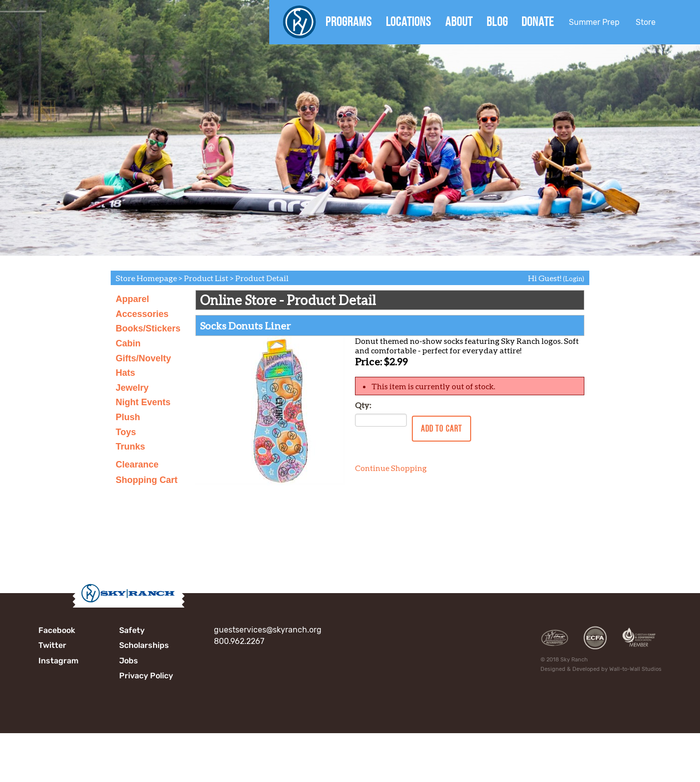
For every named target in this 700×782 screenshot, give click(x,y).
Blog (497, 21)
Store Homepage (146, 278)
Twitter (52, 645)
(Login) (574, 279)
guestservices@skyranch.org (268, 630)
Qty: (363, 405)
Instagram (58, 661)
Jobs (129, 661)
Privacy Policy (146, 676)
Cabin (128, 343)
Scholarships (144, 645)
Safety (132, 630)
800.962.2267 (239, 641)
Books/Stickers (148, 328)
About (459, 21)
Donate (538, 21)
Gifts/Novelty (143, 358)
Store (646, 22)
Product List (206, 278)
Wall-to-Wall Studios (635, 669)
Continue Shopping (391, 468)
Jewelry (132, 388)
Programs (349, 21)
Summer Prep (594, 22)
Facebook (57, 630)
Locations (409, 21)
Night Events (143, 402)
